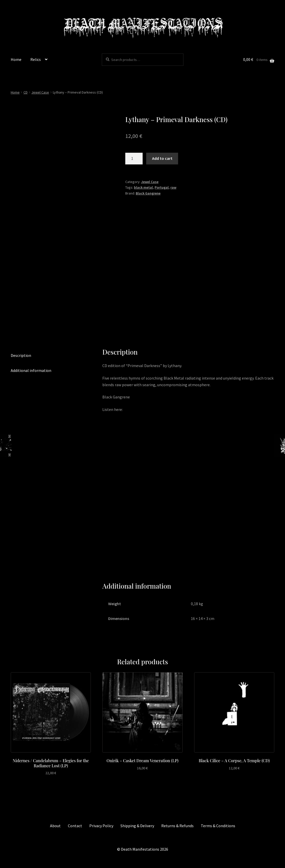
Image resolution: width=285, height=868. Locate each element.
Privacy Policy (101, 826)
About (55, 826)
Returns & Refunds (177, 826)
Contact (75, 826)
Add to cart (162, 158)
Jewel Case (40, 92)
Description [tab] (21, 355)
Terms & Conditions (218, 826)
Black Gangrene (148, 193)
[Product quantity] (134, 159)
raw (173, 187)
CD (26, 92)
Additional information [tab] (31, 370)
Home (16, 59)
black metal (143, 187)
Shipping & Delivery (137, 826)
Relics (36, 59)
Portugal (162, 187)
